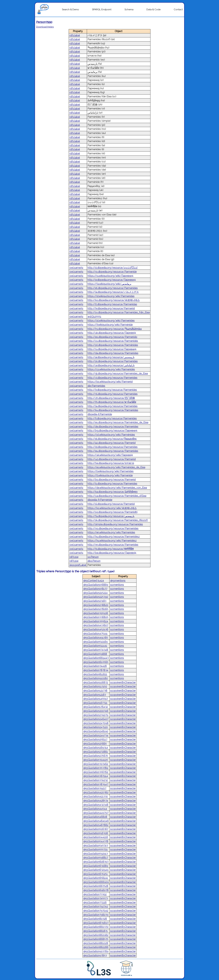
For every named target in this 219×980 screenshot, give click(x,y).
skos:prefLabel (78, 565)
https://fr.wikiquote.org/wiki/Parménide (110, 325)
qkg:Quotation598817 (96, 857)
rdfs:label (75, 35)
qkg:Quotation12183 (95, 695)
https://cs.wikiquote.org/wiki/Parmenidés (111, 369)
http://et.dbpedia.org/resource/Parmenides (113, 288)
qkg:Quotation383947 (96, 784)
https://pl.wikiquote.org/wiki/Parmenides (111, 320)
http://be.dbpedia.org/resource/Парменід (112, 553)
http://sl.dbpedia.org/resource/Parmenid (111, 504)
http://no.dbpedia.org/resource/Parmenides (113, 528)
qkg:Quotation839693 (96, 923)
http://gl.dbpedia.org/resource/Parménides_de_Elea (118, 373)
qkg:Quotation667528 (96, 886)
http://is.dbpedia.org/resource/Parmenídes (112, 483)
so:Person (93, 557)
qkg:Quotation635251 (95, 874)
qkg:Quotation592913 (96, 854)
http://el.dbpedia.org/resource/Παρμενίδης (112, 439)
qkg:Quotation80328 (95, 919)
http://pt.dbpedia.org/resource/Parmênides (113, 345)
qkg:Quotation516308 (96, 833)
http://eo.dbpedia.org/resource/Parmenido (112, 337)
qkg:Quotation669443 (96, 658)
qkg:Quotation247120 (96, 727)
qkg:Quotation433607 (96, 625)
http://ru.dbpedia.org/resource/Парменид (112, 349)
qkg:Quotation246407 (96, 719)
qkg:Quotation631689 (96, 866)
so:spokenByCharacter (123, 682)
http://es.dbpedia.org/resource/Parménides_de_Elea (118, 422)
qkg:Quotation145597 (96, 699)
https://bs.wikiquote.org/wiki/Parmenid (110, 382)
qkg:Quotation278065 (96, 609)
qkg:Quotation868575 (96, 939)
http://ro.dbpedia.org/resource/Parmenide (112, 272)
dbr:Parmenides (96, 386)
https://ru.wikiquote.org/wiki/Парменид (110, 276)
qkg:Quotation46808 (95, 817)
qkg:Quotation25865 (95, 744)
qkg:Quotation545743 (96, 845)
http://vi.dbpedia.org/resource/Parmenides (112, 378)
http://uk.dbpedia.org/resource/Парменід (112, 333)
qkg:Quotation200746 (96, 711)
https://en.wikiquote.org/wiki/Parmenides (111, 532)
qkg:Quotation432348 (96, 805)
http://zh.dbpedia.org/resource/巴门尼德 (111, 398)
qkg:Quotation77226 (95, 902)
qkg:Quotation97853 (95, 955)
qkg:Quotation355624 (96, 621)
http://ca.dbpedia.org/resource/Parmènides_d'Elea (117, 496)
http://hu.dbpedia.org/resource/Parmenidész (114, 537)
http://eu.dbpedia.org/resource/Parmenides (113, 451)
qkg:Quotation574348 (96, 650)
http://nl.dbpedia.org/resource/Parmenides (113, 394)
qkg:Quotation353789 (96, 768)
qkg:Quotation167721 (95, 703)
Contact (178, 9)
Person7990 (44, 22)
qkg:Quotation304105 (96, 760)
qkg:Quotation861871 (95, 931)
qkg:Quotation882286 (96, 947)
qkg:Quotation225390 (96, 597)
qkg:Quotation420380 (96, 792)
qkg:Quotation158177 (95, 589)
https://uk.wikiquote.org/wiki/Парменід (110, 455)
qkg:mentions (118, 580)
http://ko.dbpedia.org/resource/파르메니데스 (114, 300)
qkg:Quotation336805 (96, 617)
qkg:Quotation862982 (96, 935)
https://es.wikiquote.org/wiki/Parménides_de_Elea (116, 467)
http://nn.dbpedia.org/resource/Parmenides (113, 545)
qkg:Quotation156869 (96, 585)
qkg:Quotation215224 (95, 593)
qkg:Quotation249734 (96, 735)
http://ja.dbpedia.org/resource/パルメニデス (113, 292)
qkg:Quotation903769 (96, 951)
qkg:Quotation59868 (95, 654)
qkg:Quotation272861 (96, 752)
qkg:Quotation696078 (96, 890)
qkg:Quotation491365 (96, 637)
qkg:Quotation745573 (96, 898)
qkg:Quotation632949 (96, 870)
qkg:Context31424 (94, 580)
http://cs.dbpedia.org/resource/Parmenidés (113, 341)
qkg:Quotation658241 (96, 878)
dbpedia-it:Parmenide (100, 414)
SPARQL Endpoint (102, 9)
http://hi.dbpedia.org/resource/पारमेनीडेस (111, 549)
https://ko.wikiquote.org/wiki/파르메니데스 (112, 508)
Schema (129, 9)
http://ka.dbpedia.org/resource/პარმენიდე (112, 492)
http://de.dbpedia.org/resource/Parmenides (113, 426)
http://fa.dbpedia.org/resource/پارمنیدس (111, 516)
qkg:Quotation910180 (96, 678)
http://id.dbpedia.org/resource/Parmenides (113, 447)
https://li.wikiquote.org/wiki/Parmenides (111, 471)
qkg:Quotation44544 (95, 809)
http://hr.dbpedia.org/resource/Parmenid (111, 308)
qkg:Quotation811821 (95, 674)
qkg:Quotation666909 (96, 882)
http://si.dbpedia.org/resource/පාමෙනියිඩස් (113, 268)
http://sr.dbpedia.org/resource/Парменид (112, 280)
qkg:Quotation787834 (96, 670)
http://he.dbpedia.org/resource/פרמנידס (111, 463)
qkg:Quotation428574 (96, 801)
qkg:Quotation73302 (95, 894)
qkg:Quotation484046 (96, 821)
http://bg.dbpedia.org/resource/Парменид (112, 430)
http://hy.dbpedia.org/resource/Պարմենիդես (115, 329)
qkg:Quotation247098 (96, 723)
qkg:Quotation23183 (95, 601)
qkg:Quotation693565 (96, 662)
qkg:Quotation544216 (96, 837)
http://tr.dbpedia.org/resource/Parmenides (112, 390)
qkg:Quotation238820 (96, 605)
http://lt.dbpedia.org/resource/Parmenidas (112, 304)
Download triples (45, 27)
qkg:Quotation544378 (96, 841)
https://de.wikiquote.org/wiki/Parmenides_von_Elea (117, 488)
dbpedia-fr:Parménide (100, 500)
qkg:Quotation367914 (96, 776)
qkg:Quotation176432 (96, 707)
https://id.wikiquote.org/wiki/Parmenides (111, 296)
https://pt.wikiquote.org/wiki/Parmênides (111, 435)
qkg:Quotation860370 (96, 927)
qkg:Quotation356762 (96, 772)
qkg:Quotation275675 (96, 756)
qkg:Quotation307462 (96, 764)
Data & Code (154, 9)
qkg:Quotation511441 (95, 646)
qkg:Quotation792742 (96, 906)
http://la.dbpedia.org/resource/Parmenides (113, 406)
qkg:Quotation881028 (96, 943)
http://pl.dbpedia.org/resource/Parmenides (113, 361)
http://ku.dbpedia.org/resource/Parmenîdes (113, 410)
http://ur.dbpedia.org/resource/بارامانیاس (111, 365)
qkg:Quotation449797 (96, 813)
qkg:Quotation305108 (96, 613)
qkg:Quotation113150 (95, 686)
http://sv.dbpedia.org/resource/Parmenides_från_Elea (119, 312)
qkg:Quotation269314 (96, 747)
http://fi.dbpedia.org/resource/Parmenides (112, 418)
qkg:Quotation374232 (96, 780)
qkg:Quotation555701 (95, 849)
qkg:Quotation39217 (95, 788)
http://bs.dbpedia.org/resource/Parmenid (112, 480)
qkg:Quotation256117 (95, 739)
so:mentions (117, 585)
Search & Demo (70, 9)
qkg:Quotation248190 (96, 731)
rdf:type (74, 557)
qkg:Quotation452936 (96, 629)
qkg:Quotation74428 (95, 666)
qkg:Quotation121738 (95, 690)
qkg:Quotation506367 (96, 829)
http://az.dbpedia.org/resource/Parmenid (112, 443)
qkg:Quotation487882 (96, 825)
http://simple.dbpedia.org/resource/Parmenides (115, 524)
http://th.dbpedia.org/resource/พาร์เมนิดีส (112, 402)
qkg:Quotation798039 (96, 915)
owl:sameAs (76, 268)
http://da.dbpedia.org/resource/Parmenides (113, 353)
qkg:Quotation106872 (96, 682)
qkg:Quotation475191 (95, 633)
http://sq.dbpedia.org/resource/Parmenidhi (112, 512)
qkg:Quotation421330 (96, 796)
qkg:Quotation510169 (95, 642)
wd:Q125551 (94, 316)
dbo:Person (94, 561)
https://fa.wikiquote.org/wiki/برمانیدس (109, 284)
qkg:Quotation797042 (96, 911)
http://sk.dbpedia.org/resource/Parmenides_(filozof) (118, 520)
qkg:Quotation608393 (96, 862)
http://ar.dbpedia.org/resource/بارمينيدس (111, 357)
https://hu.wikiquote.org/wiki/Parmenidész (112, 540)
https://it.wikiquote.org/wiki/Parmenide (110, 475)
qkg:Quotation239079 (96, 715)
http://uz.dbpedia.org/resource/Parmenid (112, 459)
